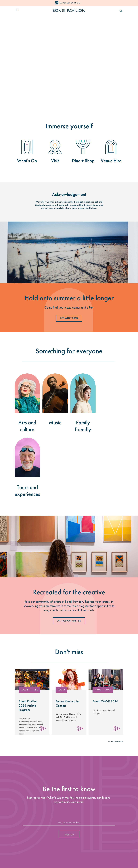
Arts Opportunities (69, 621)
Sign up (69, 835)
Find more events (116, 741)
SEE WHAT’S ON (69, 318)
